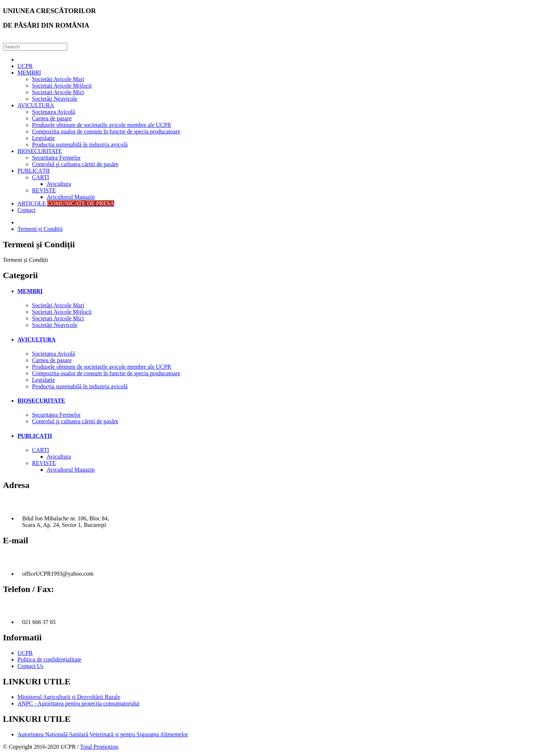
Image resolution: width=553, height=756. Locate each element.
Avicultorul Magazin (71, 197)
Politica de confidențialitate (49, 659)
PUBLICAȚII (34, 171)
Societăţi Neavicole (55, 99)
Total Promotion (99, 747)
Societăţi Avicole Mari (58, 79)
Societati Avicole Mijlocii (62, 86)
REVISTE (44, 190)
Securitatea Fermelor (56, 158)
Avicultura (59, 184)
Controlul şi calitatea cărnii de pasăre (75, 164)
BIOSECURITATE (40, 151)
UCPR (25, 66)
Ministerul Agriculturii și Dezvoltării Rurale (69, 697)
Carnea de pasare (52, 118)
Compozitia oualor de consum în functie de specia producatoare (106, 131)
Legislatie (43, 138)
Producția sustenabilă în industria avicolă (80, 145)
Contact (27, 210)
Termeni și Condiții (40, 229)
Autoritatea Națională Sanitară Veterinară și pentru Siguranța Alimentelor (103, 734)
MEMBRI (29, 73)
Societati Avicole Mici (58, 92)
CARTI (41, 177)
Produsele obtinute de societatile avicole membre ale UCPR (102, 125)
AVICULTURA (36, 105)
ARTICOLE (66, 203)
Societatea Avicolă (53, 112)
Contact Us (31, 666)
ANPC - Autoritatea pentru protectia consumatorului (78, 703)
